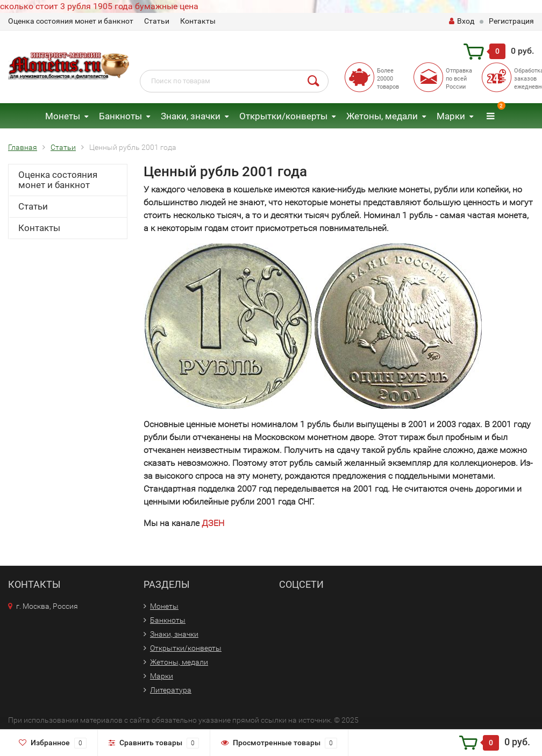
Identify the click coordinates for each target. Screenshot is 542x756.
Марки (451, 116)
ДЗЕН (213, 523)
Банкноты (120, 116)
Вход (462, 21)
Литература (171, 690)
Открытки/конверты (283, 116)
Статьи (157, 21)
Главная (23, 147)
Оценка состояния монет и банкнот (71, 21)
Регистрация (511, 21)
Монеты (63, 116)
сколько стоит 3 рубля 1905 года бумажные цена (99, 6)
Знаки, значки (191, 116)
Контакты (198, 21)
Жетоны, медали (382, 116)
